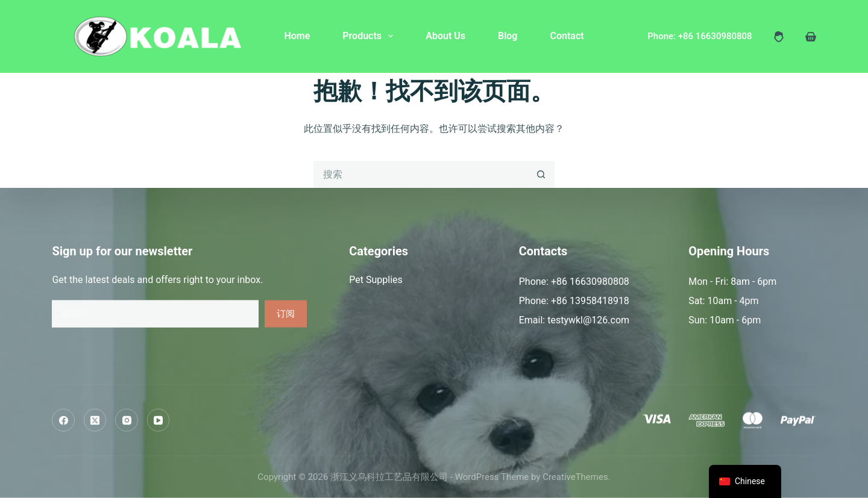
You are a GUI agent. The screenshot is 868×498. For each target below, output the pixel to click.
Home (297, 36)
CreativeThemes (575, 477)
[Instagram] (127, 420)
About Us (445, 36)
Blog (508, 36)
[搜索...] (420, 174)
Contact (567, 36)
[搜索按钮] (541, 174)
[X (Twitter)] (95, 420)
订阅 (286, 314)
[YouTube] (159, 420)
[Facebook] (63, 420)
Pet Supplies (376, 280)
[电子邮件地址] (155, 313)
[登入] (779, 37)
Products (370, 36)
